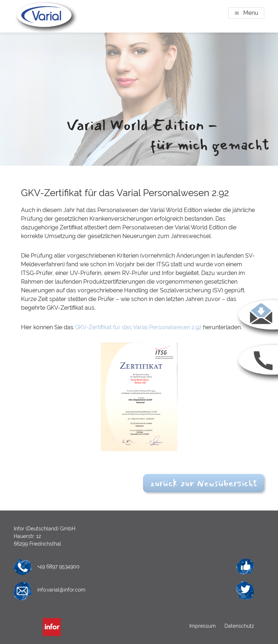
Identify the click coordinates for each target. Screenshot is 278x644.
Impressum (203, 626)
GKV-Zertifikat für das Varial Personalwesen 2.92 (138, 327)
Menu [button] (251, 13)
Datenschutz (239, 626)
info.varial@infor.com (61, 590)
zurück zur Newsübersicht (204, 483)
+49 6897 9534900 (58, 567)
